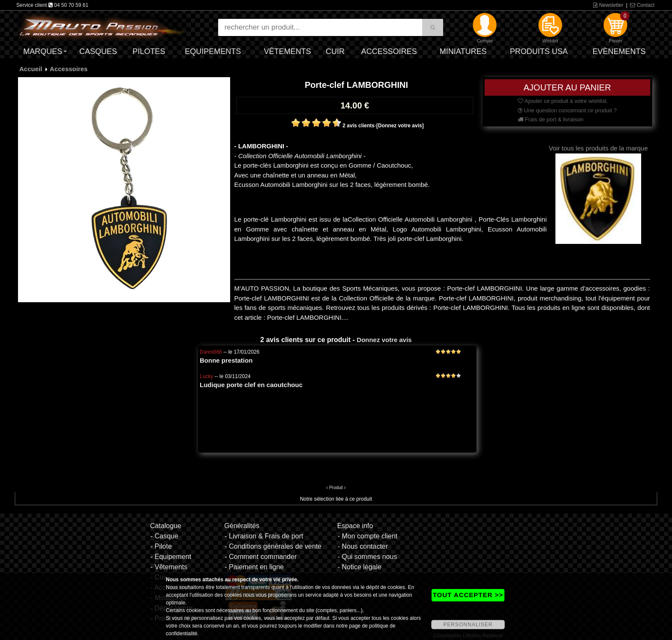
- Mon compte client (368, 536)
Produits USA (539, 51)
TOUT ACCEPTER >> (468, 595)
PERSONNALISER (468, 625)
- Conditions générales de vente (273, 546)
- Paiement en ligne (254, 567)
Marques (43, 51)
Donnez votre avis (384, 340)
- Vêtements (169, 567)
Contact (642, 5)
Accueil (31, 69)
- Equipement (171, 557)
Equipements (213, 51)
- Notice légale (360, 567)
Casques (98, 51)
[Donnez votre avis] (400, 126)
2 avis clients (358, 126)
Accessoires (389, 51)
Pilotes (149, 51)
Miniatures (463, 51)
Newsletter (608, 5)
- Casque (164, 536)
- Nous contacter (363, 546)
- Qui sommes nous (367, 557)
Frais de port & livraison (550, 119)
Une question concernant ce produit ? (567, 110)
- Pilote (161, 546)
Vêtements (288, 51)
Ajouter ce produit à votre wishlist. (563, 101)
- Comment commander (261, 557)
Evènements (619, 51)
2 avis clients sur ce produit (305, 340)
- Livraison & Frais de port (264, 536)
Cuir (335, 51)
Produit (336, 488)
